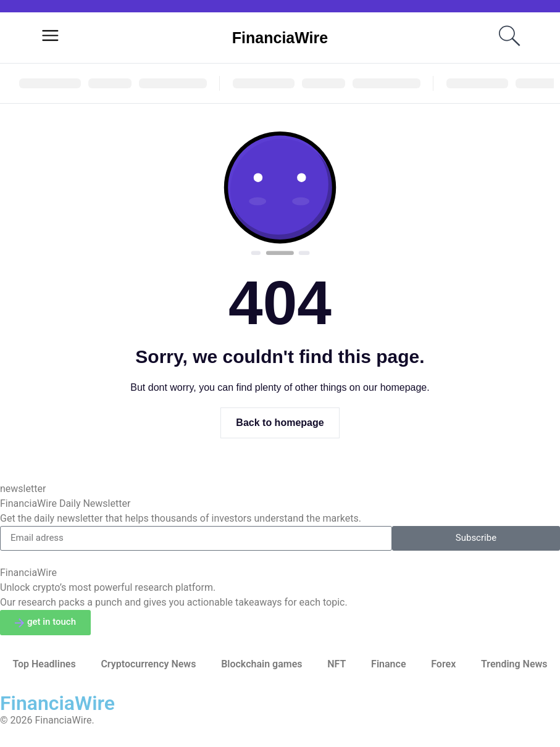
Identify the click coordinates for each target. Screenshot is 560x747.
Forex (443, 664)
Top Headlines (44, 664)
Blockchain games (261, 664)
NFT (336, 664)
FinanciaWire (280, 38)
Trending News (514, 664)
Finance (388, 664)
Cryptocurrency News (148, 664)
